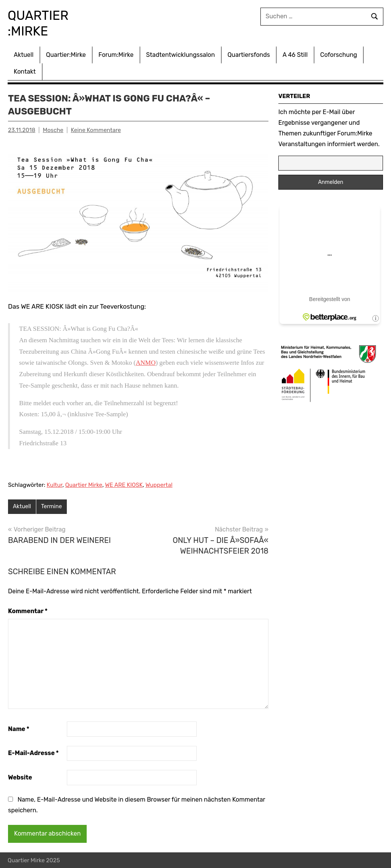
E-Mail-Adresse (33, 753)
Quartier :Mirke (42, 23)
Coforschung (339, 54)
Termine (52, 506)
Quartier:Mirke (66, 54)
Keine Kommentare (96, 129)
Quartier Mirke (84, 484)
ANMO (146, 362)
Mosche (53, 129)
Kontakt (25, 71)
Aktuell (24, 54)
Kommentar (28, 611)
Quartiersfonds (249, 54)
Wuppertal (159, 484)
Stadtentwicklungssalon (181, 54)
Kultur (54, 484)
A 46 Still (295, 54)
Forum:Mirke (116, 54)
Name (19, 728)
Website (20, 777)
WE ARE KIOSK (124, 484)
